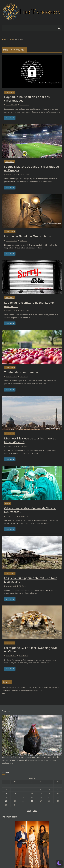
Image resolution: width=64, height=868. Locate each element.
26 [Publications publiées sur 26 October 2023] (32, 801)
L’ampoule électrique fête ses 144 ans (29, 236)
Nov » (35, 811)
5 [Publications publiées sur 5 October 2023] (32, 789)
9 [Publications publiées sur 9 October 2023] (6, 793)
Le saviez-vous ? (10, 232)
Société (7, 503)
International (10, 92)
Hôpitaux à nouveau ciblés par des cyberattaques (27, 99)
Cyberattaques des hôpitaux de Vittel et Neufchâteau (30, 510)
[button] (59, 863)
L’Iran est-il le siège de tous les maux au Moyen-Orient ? (30, 440)
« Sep (29, 811)
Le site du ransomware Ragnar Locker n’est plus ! (29, 304)
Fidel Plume (23, 241)
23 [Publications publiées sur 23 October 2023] (6, 801)
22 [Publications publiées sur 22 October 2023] (58, 797)
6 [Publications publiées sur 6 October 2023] (41, 789)
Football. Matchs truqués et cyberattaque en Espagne (31, 168)
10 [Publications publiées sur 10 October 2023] (15, 793)
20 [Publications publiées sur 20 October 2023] (41, 797)
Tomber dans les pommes (21, 372)
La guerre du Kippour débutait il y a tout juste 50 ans (30, 580)
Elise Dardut (24, 377)
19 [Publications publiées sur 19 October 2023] (32, 797)
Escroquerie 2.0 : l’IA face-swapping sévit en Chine (31, 649)
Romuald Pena (24, 105)
